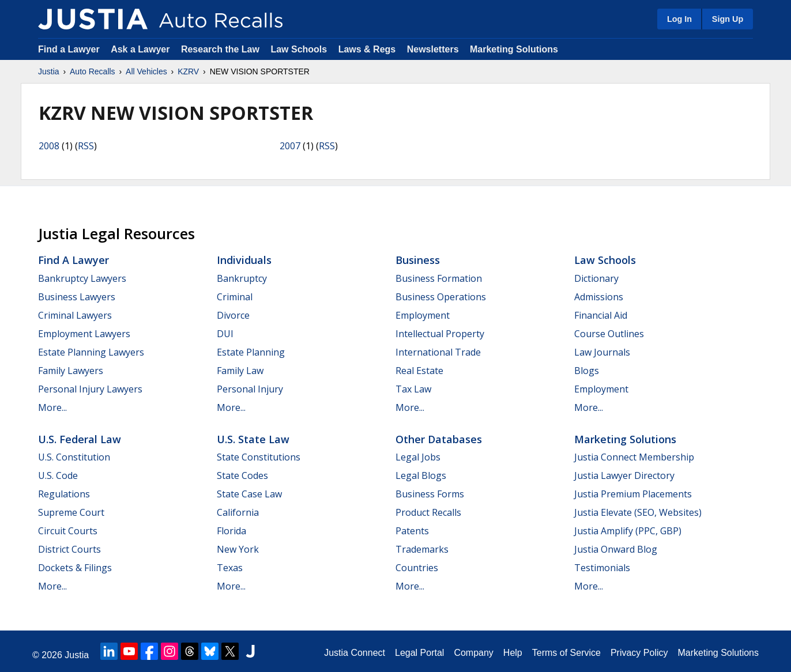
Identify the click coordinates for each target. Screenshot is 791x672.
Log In (679, 19)
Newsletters (433, 49)
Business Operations (441, 297)
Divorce (233, 315)
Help (513, 653)
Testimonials (602, 568)
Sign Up (728, 19)
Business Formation (439, 278)
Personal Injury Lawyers (90, 389)
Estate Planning (251, 352)
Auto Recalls (93, 71)
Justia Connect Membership (634, 457)
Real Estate (419, 371)
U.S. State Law (253, 439)
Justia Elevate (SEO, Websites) (638, 512)
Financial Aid (601, 315)
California (238, 512)
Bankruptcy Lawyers (82, 278)
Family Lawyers (71, 371)
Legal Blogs (421, 475)
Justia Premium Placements (633, 494)
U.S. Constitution (74, 457)
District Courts (69, 549)
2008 (49, 146)
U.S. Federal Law (80, 439)
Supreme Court (71, 512)
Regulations (64, 494)
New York (238, 549)
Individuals (244, 260)
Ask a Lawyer (142, 49)
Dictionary (596, 278)
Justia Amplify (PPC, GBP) (628, 531)
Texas (230, 568)
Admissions (599, 297)
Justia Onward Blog (616, 549)
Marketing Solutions (514, 49)
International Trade (438, 352)
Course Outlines (609, 334)
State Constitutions (259, 457)
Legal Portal (419, 653)
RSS (86, 146)
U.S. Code (58, 475)
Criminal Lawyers (75, 315)
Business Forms (430, 494)
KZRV (188, 71)
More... (52, 407)
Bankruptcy (242, 278)
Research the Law (220, 49)
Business (418, 260)
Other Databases (439, 439)
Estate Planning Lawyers (91, 352)
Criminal (235, 297)
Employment (423, 315)
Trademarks (422, 549)
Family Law (240, 371)
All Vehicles (146, 71)
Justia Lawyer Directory (624, 475)
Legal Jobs (418, 457)
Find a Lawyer (69, 49)
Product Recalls (428, 512)
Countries (417, 568)
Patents (412, 531)
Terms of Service (566, 653)
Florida (231, 531)
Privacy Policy (639, 653)
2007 (290, 146)
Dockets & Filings (75, 568)
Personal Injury (250, 389)
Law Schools (299, 49)
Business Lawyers (77, 297)
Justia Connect (355, 653)
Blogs (587, 371)
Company (473, 653)
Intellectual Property (440, 334)
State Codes (242, 475)
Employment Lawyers (84, 334)
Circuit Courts (68, 531)
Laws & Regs (367, 49)
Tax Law (413, 389)
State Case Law (249, 494)
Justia (49, 71)
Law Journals (602, 352)
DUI (225, 334)
